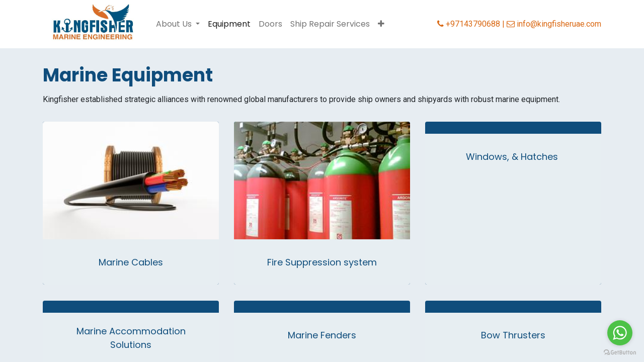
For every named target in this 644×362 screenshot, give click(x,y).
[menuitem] (229, 24)
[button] (381, 24)
